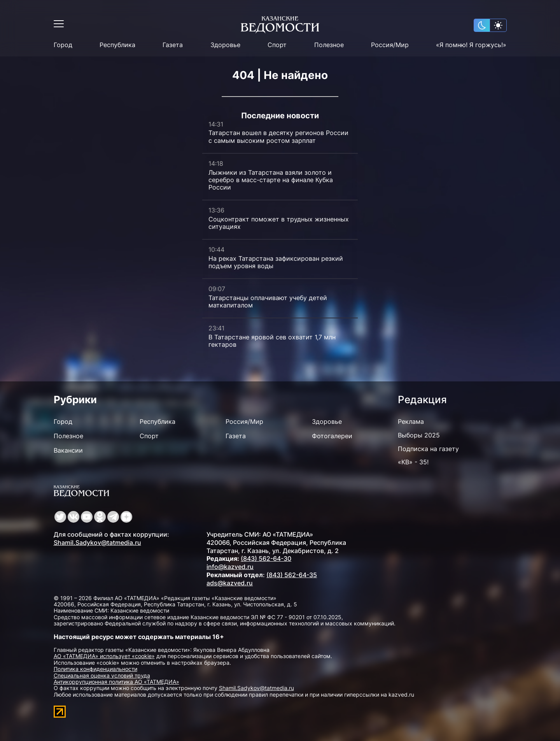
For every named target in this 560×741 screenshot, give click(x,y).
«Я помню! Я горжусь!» (471, 45)
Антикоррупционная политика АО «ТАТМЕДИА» (116, 682)
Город (63, 45)
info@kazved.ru (230, 567)
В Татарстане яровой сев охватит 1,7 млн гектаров (272, 341)
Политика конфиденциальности (95, 669)
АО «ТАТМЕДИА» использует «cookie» (104, 656)
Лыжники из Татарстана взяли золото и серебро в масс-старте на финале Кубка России (271, 180)
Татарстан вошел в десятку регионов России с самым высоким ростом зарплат (278, 136)
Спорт (277, 45)
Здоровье (225, 45)
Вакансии (68, 450)
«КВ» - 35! (413, 462)
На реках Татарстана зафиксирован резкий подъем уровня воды (276, 262)
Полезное (329, 45)
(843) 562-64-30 (266, 558)
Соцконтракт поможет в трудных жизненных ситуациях (279, 223)
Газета (173, 45)
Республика (117, 45)
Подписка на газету (428, 449)
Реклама (411, 421)
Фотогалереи (332, 436)
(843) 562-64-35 (292, 575)
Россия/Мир (390, 45)
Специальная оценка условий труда (102, 675)
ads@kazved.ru (230, 583)
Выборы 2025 (419, 435)
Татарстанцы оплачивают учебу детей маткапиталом (268, 301)
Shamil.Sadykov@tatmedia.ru (97, 543)
